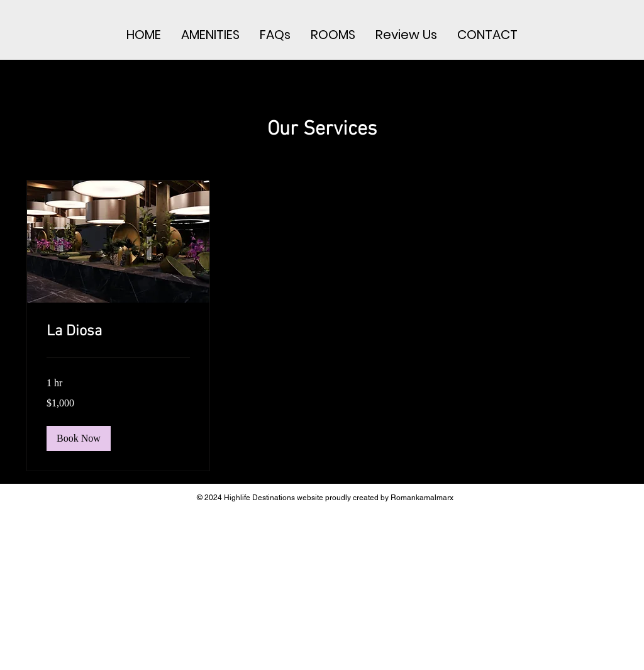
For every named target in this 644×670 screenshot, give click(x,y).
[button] (79, 438)
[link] (118, 332)
